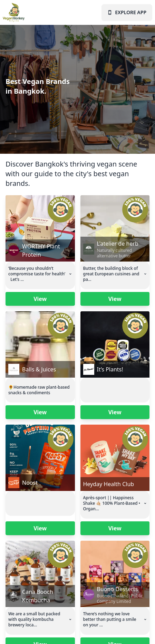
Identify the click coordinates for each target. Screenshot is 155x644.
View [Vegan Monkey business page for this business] (40, 299)
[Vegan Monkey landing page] (15, 12)
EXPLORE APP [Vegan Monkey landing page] (127, 12)
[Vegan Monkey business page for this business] (40, 228)
